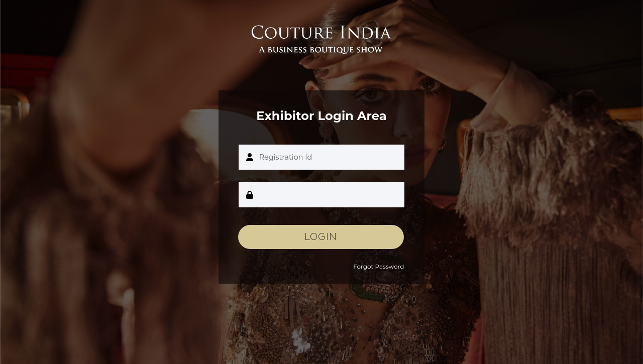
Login (321, 237)
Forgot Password (379, 266)
